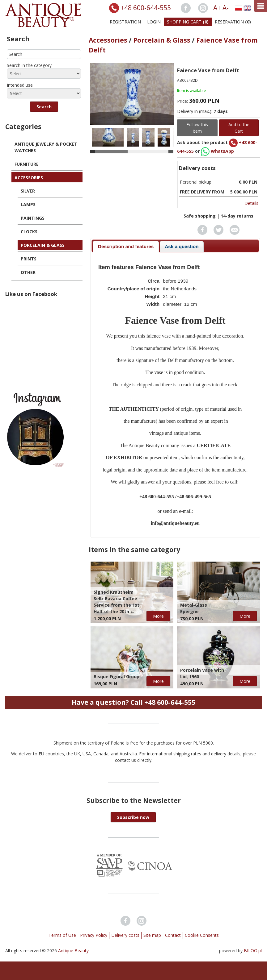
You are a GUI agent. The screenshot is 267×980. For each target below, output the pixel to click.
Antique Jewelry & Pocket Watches (46, 147)
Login (154, 22)
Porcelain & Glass (43, 245)
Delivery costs (125, 935)
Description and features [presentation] (126, 246)
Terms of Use (62, 935)
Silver (28, 191)
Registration (125, 22)
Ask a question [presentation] (182, 246)
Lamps (28, 204)
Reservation (233, 22)
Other (28, 272)
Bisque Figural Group (117, 677)
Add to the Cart (239, 128)
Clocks (29, 232)
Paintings (33, 218)
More (158, 616)
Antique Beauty (73, 951)
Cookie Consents (202, 935)
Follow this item (197, 128)
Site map (152, 935)
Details (251, 203)
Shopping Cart (188, 22)
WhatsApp (217, 151)
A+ (217, 8)
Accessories (29, 178)
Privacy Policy (94, 935)
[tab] (126, 247)
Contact (173, 935)
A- (226, 8)
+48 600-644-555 (146, 8)
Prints (29, 259)
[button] (44, 107)
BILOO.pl (253, 951)
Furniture (27, 164)
